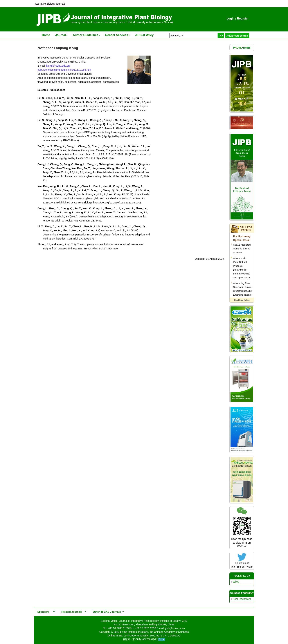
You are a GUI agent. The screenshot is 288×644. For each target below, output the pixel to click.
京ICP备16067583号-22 (145, 639)
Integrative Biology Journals (50, 4)
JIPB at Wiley (144, 35)
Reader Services (118, 35)
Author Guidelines (86, 35)
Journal (61, 35)
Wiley (236, 582)
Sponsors (43, 612)
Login (231, 18)
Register (243, 18)
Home (46, 35)
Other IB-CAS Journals (106, 612)
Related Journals (71, 612)
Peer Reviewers (242, 599)
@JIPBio (236, 567)
